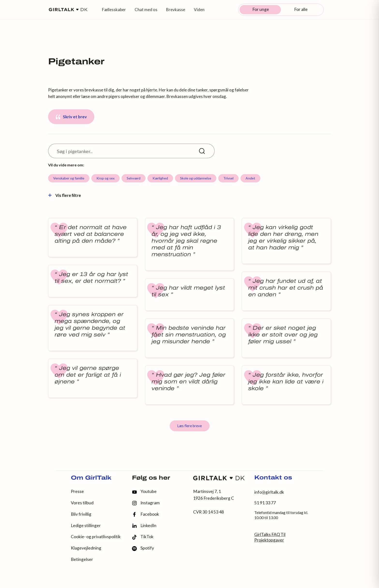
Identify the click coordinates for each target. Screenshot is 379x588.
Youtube (144, 491)
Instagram (146, 503)
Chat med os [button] (146, 10)
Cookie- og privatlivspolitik (96, 537)
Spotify (143, 548)
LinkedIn (144, 526)
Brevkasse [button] (176, 10)
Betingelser (82, 559)
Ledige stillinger (86, 525)
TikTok (143, 537)
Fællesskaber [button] (114, 10)
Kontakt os (273, 478)
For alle (301, 9)
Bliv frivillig (81, 514)
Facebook (146, 514)
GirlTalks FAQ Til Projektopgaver (270, 537)
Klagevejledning (86, 548)
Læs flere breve (189, 426)
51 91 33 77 (265, 503)
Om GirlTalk (91, 478)
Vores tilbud (82, 503)
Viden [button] (199, 10)
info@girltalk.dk (269, 492)
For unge (261, 9)
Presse (77, 491)
